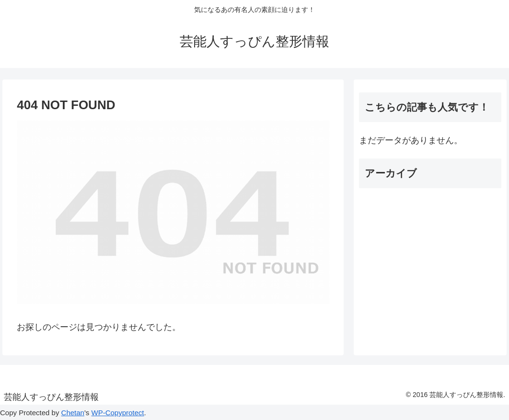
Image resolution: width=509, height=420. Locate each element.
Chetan (73, 413)
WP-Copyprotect (117, 413)
